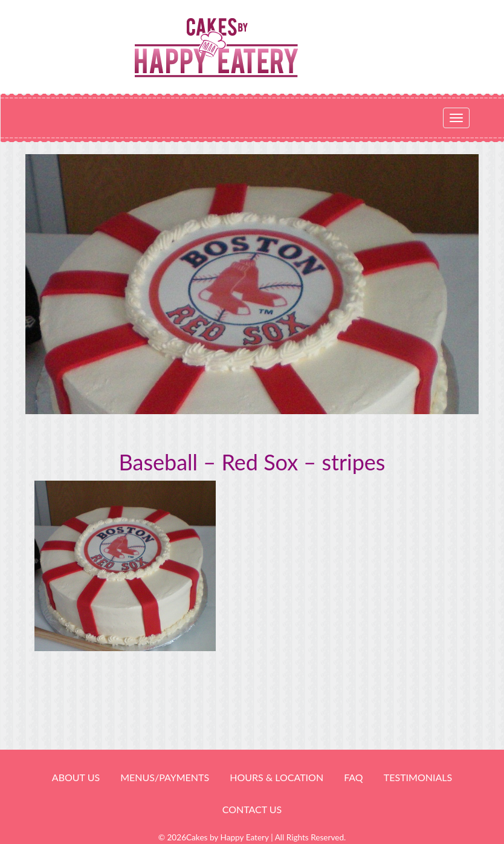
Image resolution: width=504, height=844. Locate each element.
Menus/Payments (165, 777)
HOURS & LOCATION (276, 777)
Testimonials (418, 777)
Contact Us (252, 809)
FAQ (353, 777)
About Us (76, 777)
